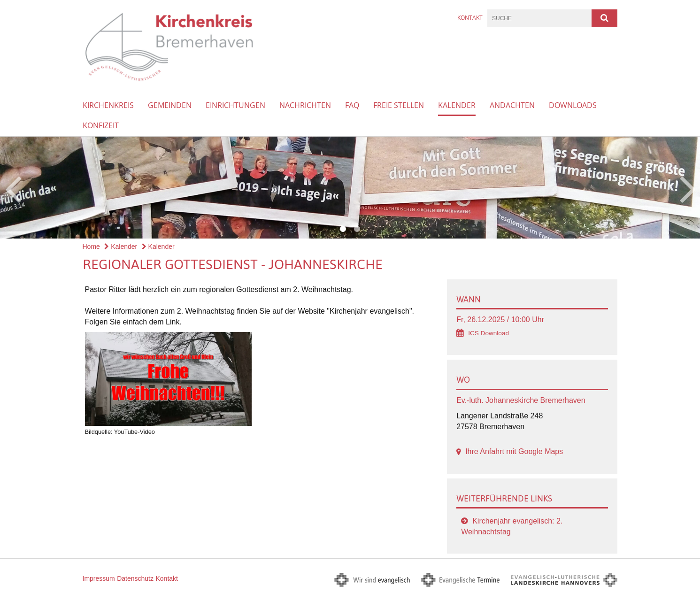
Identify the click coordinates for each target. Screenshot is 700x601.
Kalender (457, 105)
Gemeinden (170, 105)
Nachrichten (305, 105)
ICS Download (488, 333)
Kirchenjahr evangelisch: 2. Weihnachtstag (512, 526)
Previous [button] (13, 188)
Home (91, 247)
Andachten (512, 105)
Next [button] (688, 188)
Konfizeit (101, 125)
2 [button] (357, 229)
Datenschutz (135, 578)
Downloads (573, 105)
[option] (350, 188)
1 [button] (343, 229)
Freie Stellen (399, 105)
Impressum (99, 578)
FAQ (352, 105)
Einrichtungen (235, 105)
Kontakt (470, 18)
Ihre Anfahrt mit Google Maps (514, 451)
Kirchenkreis (108, 105)
